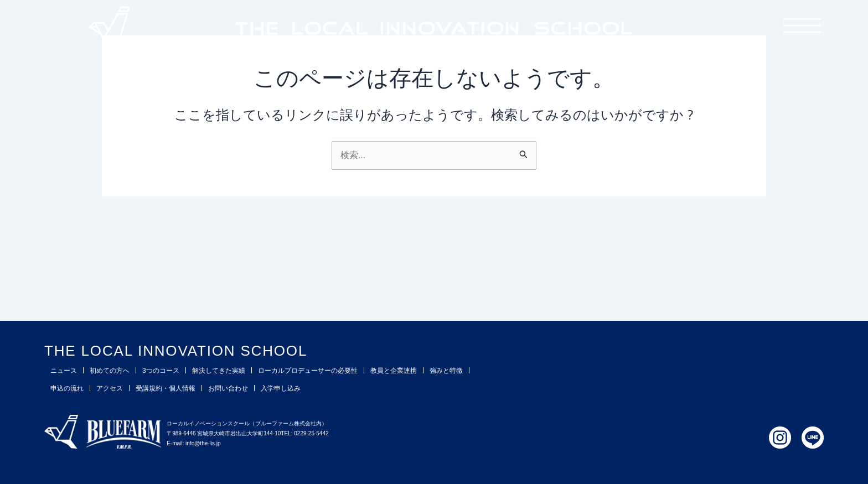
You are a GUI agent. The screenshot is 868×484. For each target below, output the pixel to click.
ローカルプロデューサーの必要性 (308, 371)
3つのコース (161, 371)
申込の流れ (67, 388)
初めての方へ (110, 371)
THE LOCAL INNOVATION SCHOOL (208, 350)
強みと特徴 (446, 371)
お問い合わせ (228, 388)
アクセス (110, 388)
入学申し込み (281, 388)
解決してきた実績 (219, 371)
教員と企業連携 (394, 371)
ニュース (64, 371)
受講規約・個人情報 (166, 388)
